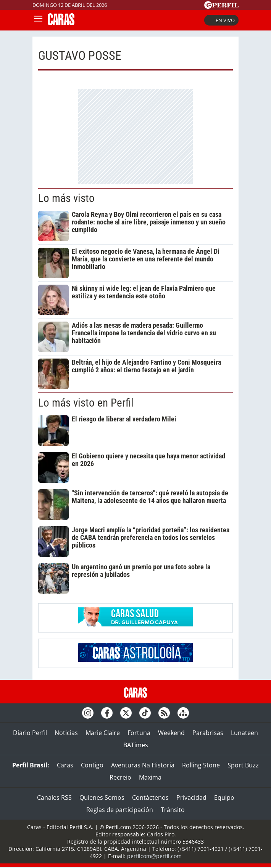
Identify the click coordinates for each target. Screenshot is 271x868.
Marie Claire (103, 733)
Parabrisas (208, 733)
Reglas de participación (120, 810)
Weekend (171, 733)
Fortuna (139, 733)
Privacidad (191, 798)
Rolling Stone (201, 765)
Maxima (150, 777)
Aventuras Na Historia (143, 765)
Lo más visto (66, 198)
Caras (65, 765)
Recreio (120, 777)
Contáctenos (150, 798)
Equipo (224, 798)
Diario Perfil (30, 733)
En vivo (221, 20)
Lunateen (244, 733)
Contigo (92, 765)
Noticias (66, 733)
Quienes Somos (102, 798)
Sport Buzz (243, 765)
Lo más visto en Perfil (86, 403)
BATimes (136, 745)
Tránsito (173, 810)
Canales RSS (54, 798)
